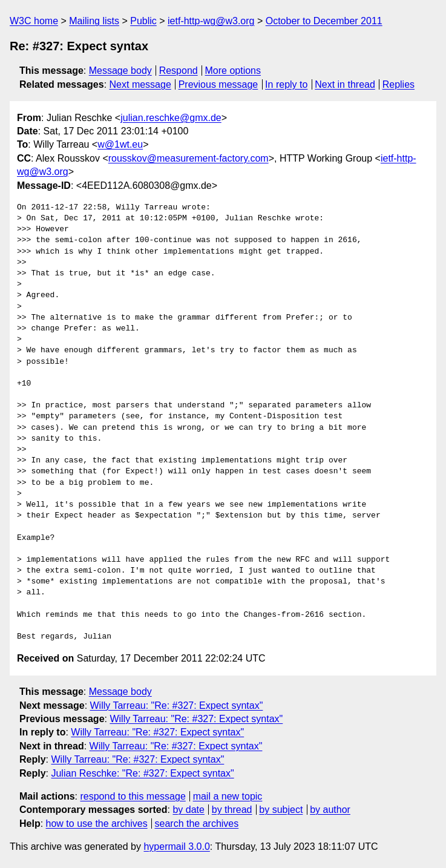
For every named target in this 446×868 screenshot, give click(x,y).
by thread (232, 810)
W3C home (34, 21)
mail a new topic (228, 796)
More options (233, 71)
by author (330, 810)
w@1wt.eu (120, 144)
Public (143, 21)
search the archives (197, 824)
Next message (140, 84)
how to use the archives (97, 824)
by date (188, 810)
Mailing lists (94, 21)
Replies (398, 84)
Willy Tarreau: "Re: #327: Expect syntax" (177, 705)
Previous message (218, 84)
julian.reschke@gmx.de (171, 118)
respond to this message (133, 796)
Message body (120, 71)
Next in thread (345, 84)
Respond (179, 71)
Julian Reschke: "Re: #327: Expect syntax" (142, 773)
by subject (281, 810)
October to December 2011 (324, 21)
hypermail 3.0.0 (176, 847)
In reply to (286, 84)
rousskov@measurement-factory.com (189, 158)
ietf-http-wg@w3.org (211, 21)
